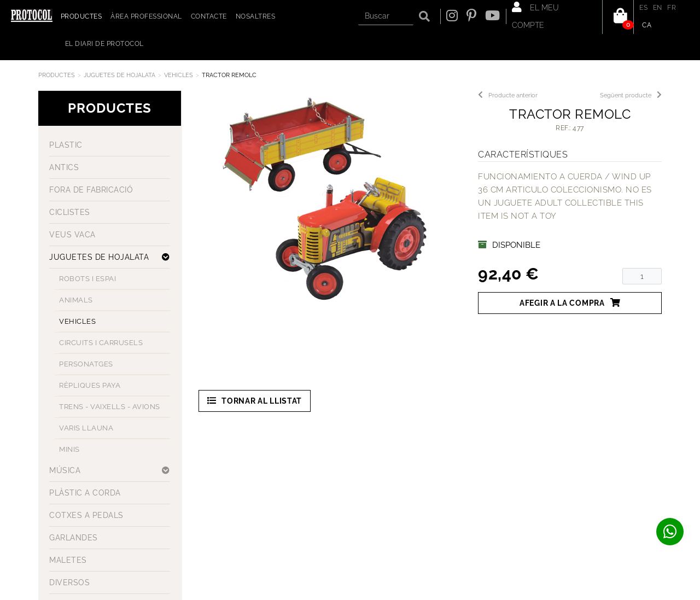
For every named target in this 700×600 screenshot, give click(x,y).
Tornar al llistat (255, 401)
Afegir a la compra (570, 303)
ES (643, 8)
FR (672, 8)
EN (658, 8)
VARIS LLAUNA (86, 428)
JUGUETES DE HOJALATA (119, 75)
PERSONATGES (86, 364)
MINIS (69, 449)
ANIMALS (76, 300)
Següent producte (631, 95)
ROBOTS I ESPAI (87, 279)
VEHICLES (179, 75)
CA (647, 25)
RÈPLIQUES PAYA (90, 385)
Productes (57, 75)
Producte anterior (508, 95)
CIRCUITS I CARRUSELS (101, 343)
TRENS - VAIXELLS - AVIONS (110, 407)
